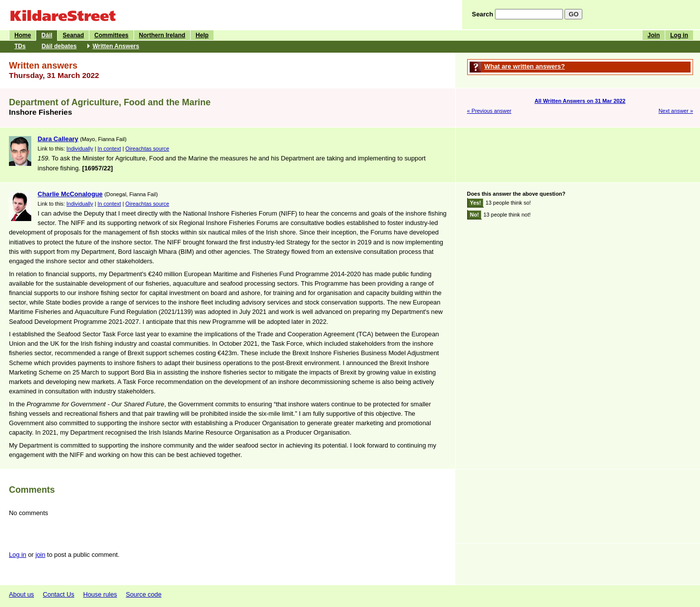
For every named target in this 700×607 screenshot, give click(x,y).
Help (202, 35)
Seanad (73, 35)
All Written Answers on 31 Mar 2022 (580, 101)
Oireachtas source (147, 149)
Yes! (476, 203)
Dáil (47, 35)
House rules (100, 594)
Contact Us (58, 594)
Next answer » (676, 111)
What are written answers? (525, 66)
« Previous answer (489, 111)
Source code (143, 594)
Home (23, 35)
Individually (80, 149)
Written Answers (116, 46)
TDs (20, 46)
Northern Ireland (162, 35)
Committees (111, 35)
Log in (679, 35)
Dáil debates (59, 46)
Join (654, 35)
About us (22, 594)
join (40, 555)
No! (475, 215)
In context (109, 149)
